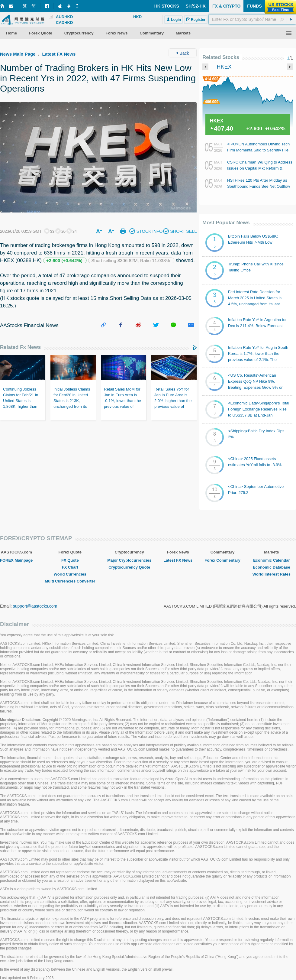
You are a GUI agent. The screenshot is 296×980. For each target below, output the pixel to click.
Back (182, 53)
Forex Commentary (222, 560)
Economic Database (272, 567)
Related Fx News (20, 347)
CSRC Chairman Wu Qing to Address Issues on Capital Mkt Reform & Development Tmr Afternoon (260, 168)
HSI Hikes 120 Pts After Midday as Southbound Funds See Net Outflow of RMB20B (259, 186)
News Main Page (18, 54)
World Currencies (70, 574)
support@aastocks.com (35, 606)
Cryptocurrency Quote (129, 567)
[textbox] (252, 19)
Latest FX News (59, 54)
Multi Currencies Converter (70, 581)
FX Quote (70, 560)
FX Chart (70, 567)
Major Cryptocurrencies (129, 560)
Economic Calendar (271, 560)
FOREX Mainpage (16, 560)
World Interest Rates (272, 574)
